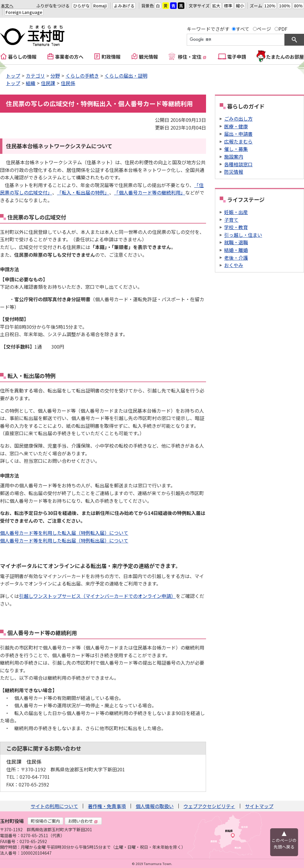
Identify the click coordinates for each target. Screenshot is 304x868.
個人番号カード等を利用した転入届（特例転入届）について (64, 533)
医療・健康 (236, 126)
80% (298, 6)
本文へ (7, 6)
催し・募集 (236, 149)
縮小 (240, 6)
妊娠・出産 (236, 212)
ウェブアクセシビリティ (209, 806)
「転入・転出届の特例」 (83, 192)
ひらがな (81, 6)
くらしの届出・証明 (126, 76)
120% (270, 6)
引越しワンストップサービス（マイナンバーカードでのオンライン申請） (97, 596)
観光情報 (148, 57)
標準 (228, 6)
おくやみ (234, 265)
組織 (31, 83)
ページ (264, 29)
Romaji (100, 6)
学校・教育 (236, 227)
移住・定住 (192, 57)
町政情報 (111, 57)
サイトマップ (259, 806)
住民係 (68, 83)
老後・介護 (236, 258)
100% (285, 6)
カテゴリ (35, 76)
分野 (55, 76)
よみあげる (124, 6)
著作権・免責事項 (107, 806)
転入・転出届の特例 (31, 376)
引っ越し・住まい (243, 235)
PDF (283, 29)
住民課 (48, 83)
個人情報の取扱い (155, 806)
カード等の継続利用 (53, 633)
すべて (243, 29)
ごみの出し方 (238, 119)
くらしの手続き (82, 76)
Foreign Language (24, 12)
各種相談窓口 (238, 164)
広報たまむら (238, 141)
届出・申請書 (238, 134)
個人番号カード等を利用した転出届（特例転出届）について (64, 540)
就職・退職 (236, 242)
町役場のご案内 (45, 821)
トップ (13, 76)
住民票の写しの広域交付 (37, 217)
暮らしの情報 (22, 57)
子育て (231, 220)
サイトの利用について (54, 806)
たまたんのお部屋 (285, 57)
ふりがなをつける (53, 6)
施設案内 (234, 157)
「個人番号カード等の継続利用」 (150, 192)
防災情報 (234, 172)
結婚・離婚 (236, 250)
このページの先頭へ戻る (284, 843)
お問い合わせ (83, 821)
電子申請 (237, 57)
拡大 (216, 6)
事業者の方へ (69, 57)
